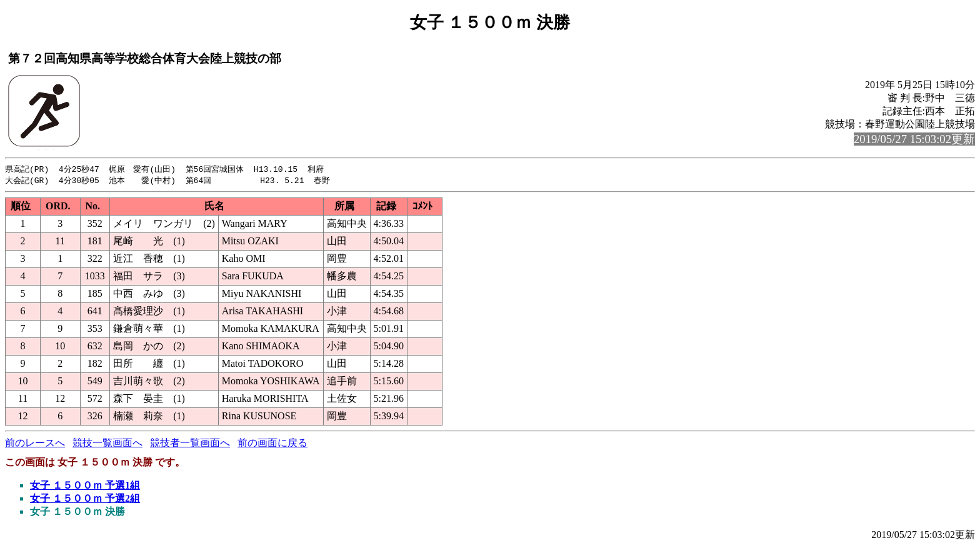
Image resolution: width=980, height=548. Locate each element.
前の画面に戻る (272, 444)
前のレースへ (35, 444)
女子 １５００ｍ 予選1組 (85, 486)
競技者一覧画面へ (190, 444)
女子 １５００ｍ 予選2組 (85, 500)
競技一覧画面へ (107, 444)
